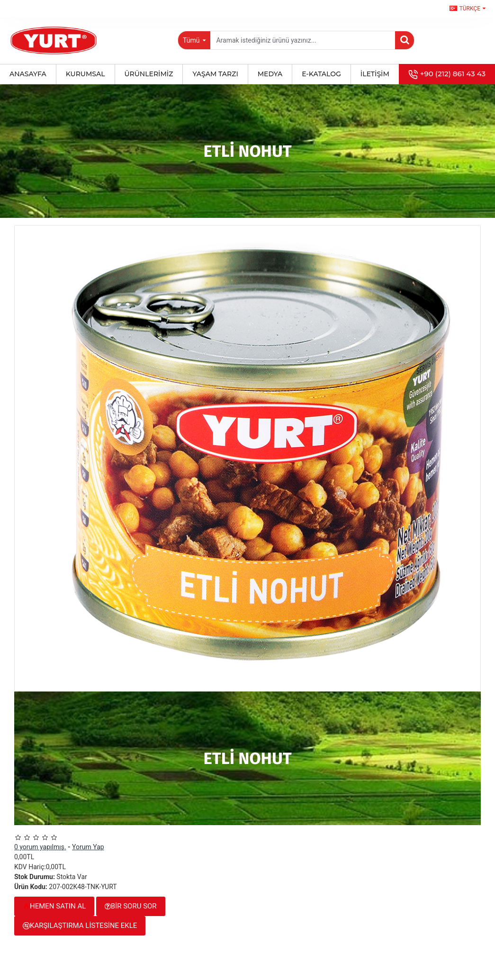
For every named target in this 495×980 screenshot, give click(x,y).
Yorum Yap (88, 847)
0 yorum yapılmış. (40, 847)
